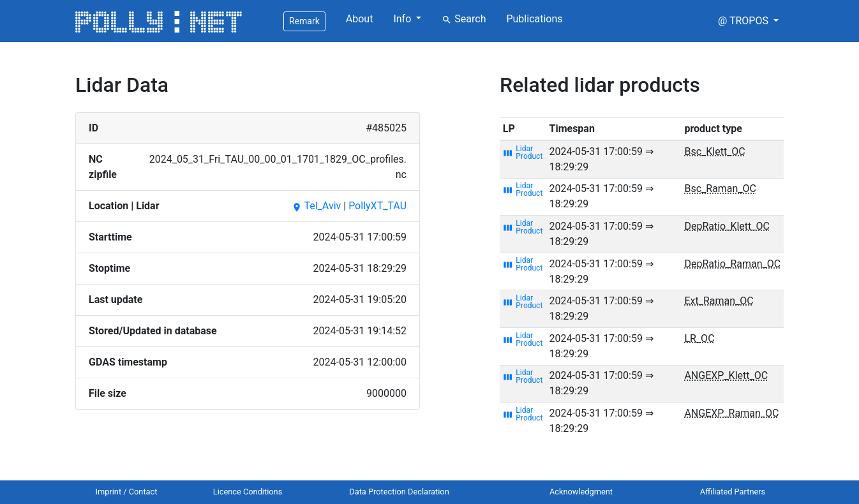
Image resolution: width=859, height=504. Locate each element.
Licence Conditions (248, 492)
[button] (748, 21)
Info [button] (403, 19)
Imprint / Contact (127, 492)
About (360, 19)
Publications (534, 19)
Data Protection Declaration (399, 492)
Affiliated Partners (733, 492)
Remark (304, 21)
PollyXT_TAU (377, 206)
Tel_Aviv (316, 206)
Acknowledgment (581, 492)
